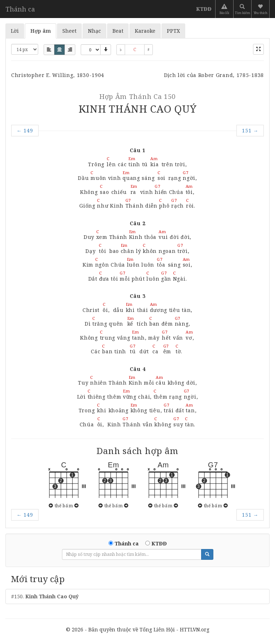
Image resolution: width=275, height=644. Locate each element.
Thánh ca (20, 9)
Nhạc (94, 31)
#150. (45, 596)
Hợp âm (41, 31)
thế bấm (64, 505)
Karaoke (145, 31)
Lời (15, 31)
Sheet (69, 31)
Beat (118, 31)
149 (25, 130)
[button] (261, 9)
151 (250, 130)
